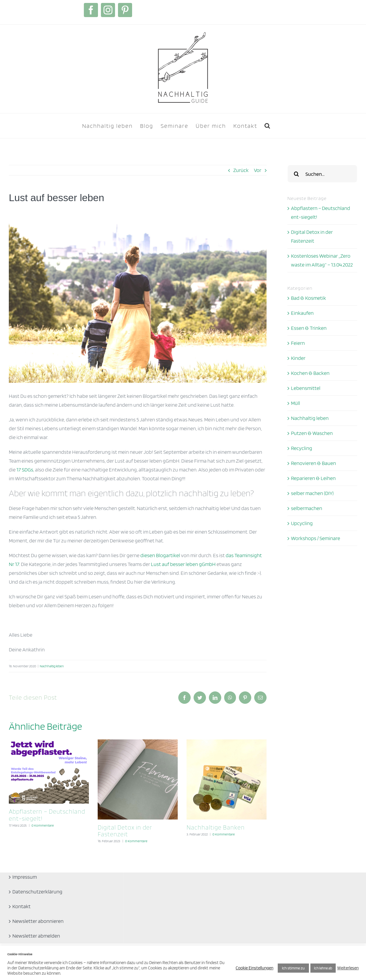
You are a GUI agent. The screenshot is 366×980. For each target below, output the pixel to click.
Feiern (298, 343)
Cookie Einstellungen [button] (254, 968)
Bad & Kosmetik (308, 298)
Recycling (302, 448)
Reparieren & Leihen (313, 478)
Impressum (25, 877)
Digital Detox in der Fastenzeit (125, 831)
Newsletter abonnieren (38, 921)
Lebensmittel (306, 388)
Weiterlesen (348, 968)
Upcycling (302, 523)
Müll (296, 403)
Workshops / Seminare (316, 538)
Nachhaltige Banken (216, 827)
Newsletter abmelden (36, 936)
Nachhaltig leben (52, 666)
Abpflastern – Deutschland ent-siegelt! (47, 815)
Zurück (241, 170)
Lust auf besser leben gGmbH (183, 564)
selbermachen (307, 508)
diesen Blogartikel (160, 555)
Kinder (298, 358)
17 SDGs (25, 470)
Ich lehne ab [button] (323, 968)
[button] (268, 126)
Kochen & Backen (310, 373)
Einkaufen (302, 313)
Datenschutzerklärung (37, 892)
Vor (258, 170)
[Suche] (296, 174)
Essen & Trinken (309, 328)
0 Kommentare (43, 825)
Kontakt (21, 906)
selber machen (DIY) (312, 493)
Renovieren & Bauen (313, 463)
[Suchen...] (322, 174)
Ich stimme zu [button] (293, 968)
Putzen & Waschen (312, 433)
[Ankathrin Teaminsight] (138, 297)
